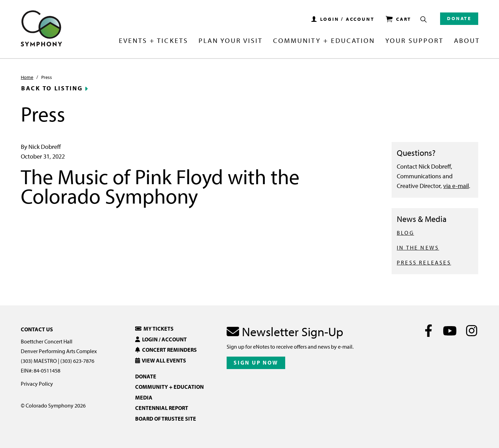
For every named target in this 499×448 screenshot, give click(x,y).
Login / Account (161, 339)
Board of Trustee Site (166, 419)
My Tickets (154, 329)
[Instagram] (471, 331)
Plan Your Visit (231, 41)
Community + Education (324, 41)
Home (27, 77)
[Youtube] (450, 331)
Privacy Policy (37, 384)
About (467, 41)
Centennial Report (162, 408)
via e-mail (456, 186)
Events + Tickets (153, 41)
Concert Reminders (166, 350)
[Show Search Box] (423, 19)
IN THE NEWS (418, 248)
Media (144, 397)
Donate (459, 18)
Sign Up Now (256, 362)
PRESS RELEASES (424, 262)
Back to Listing (52, 88)
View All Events (161, 360)
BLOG (405, 233)
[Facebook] (428, 331)
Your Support (414, 41)
